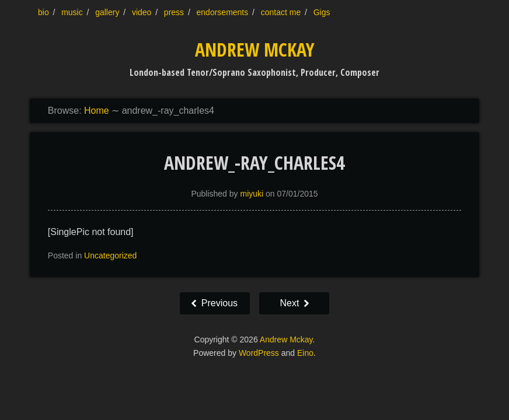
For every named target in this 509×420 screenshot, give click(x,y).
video (142, 12)
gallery (107, 12)
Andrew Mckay (255, 49)
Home (97, 111)
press (174, 12)
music (72, 12)
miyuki (252, 194)
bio (43, 12)
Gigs (322, 12)
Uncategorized (110, 256)
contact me (281, 12)
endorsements (223, 12)
